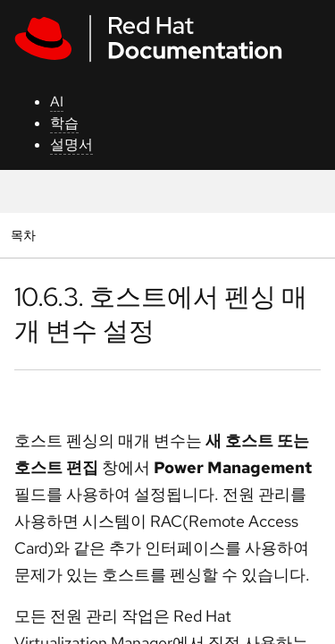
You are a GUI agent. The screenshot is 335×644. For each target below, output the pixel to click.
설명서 (71, 144)
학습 (64, 123)
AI (57, 102)
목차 (25, 235)
